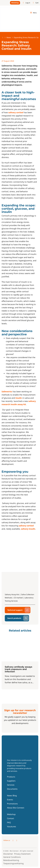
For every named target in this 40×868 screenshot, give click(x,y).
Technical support (15, 610)
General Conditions (12, 857)
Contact (11, 818)
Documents (12, 789)
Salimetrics (7, 392)
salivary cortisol (16, 112)
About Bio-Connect (16, 808)
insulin (19, 398)
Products (11, 777)
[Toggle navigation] (33, 13)
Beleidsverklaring (11, 860)
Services (11, 785)
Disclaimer (8, 854)
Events (10, 800)
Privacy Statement (22, 854)
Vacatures (12, 826)
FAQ (9, 822)
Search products (14, 618)
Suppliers (11, 781)
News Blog (12, 796)
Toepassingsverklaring (13, 863)
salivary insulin (28, 529)
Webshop (15, 3)
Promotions (12, 804)
